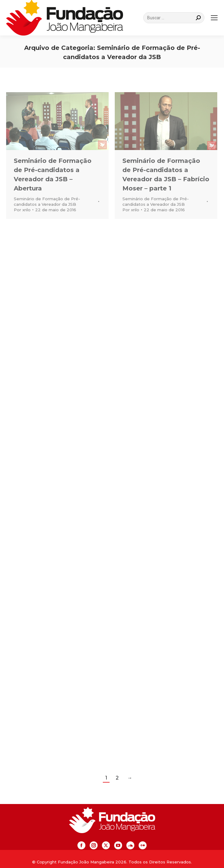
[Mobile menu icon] (214, 18)
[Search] (174, 18)
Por (22, 210)
